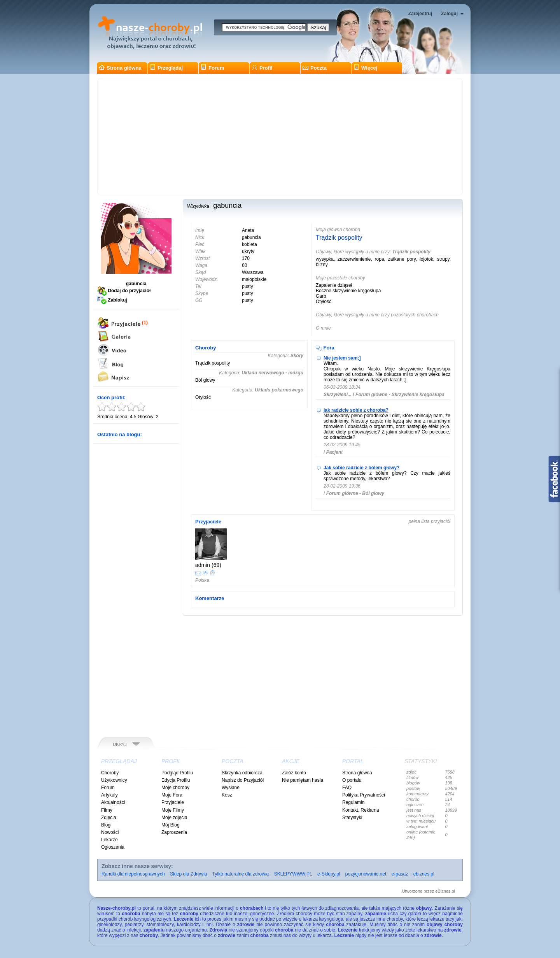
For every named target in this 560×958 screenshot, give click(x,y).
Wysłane (231, 788)
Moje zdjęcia (174, 818)
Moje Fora (172, 795)
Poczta (315, 68)
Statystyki (352, 818)
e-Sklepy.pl (329, 874)
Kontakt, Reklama (361, 810)
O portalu (352, 780)
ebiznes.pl (424, 874)
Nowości (110, 832)
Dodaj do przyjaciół (124, 291)
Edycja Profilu (176, 780)
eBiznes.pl (445, 891)
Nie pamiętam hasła (303, 780)
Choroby (110, 773)
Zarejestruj (420, 14)
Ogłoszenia (113, 847)
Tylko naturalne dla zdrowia (241, 874)
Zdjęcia (109, 818)
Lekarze (109, 840)
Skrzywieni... (338, 395)
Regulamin (353, 802)
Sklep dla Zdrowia (188, 874)
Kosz (227, 795)
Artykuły (109, 795)
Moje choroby (175, 788)
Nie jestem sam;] (342, 358)
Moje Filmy (173, 810)
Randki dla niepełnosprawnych (133, 874)
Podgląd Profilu (177, 773)
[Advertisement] (280, 137)
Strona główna (120, 68)
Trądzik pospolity (339, 238)
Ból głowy (205, 380)
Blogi (106, 825)
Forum (212, 68)
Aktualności (113, 802)
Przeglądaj (166, 68)
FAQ (347, 788)
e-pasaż (400, 874)
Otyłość (203, 397)
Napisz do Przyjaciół (243, 780)
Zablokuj (112, 300)
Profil (262, 68)
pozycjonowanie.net (366, 874)
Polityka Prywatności (364, 795)
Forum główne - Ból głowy (355, 493)
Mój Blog (171, 825)
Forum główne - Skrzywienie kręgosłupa (400, 395)
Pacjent (335, 452)
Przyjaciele (173, 802)
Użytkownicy (114, 780)
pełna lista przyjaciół (430, 521)
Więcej (365, 68)
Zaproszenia (174, 832)
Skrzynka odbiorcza (242, 773)
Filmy (107, 810)
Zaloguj (449, 14)
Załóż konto (294, 773)
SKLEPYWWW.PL (293, 874)
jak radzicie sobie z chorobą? (356, 410)
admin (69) (208, 565)
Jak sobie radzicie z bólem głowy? (361, 468)
